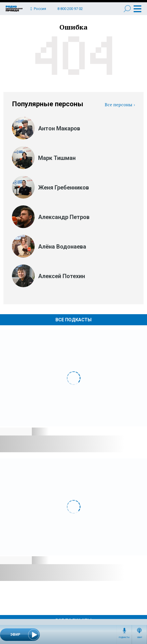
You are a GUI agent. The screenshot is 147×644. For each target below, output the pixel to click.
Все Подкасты (73, 320)
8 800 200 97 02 (70, 9)
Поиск (127, 9)
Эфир (139, 637)
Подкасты (124, 637)
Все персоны (118, 105)
